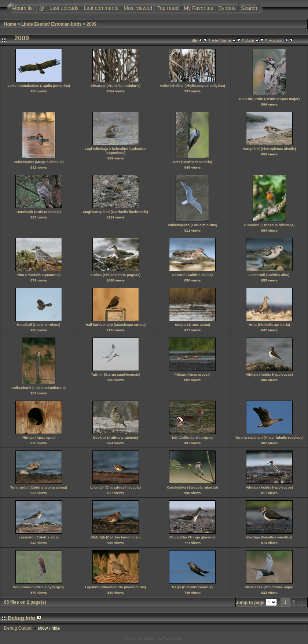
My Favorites (198, 8)
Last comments (101, 8)
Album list (23, 8)
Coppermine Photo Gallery (163, 639)
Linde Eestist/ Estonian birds (52, 24)
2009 (91, 24)
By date (227, 8)
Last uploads (64, 8)
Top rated (168, 8)
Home (10, 24)
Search (249, 8)
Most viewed (138, 8)
